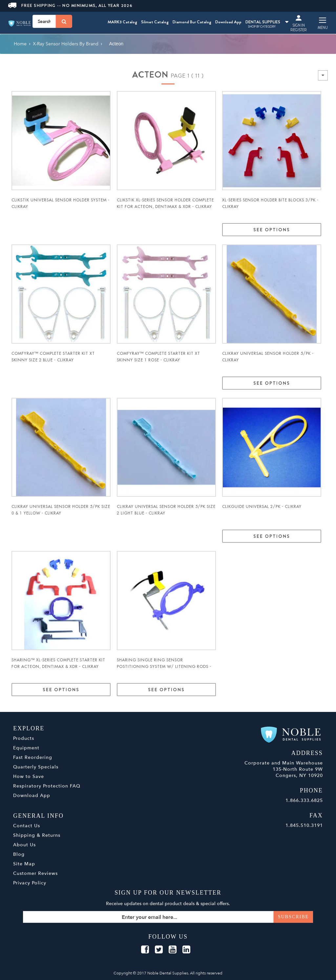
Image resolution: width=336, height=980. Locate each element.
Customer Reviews (35, 873)
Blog (19, 854)
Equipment (26, 748)
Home (20, 44)
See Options (272, 230)
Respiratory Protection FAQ (47, 786)
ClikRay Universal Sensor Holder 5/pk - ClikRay (268, 357)
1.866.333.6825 (304, 800)
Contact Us (27, 826)
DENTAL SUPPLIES (267, 22)
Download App (228, 22)
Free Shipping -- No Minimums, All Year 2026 (70, 5)
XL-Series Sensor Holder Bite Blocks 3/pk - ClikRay (270, 203)
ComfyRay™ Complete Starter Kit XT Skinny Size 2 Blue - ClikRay (53, 357)
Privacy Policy (30, 883)
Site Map (24, 864)
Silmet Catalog (155, 22)
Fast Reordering (33, 757)
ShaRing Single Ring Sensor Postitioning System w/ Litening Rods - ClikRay (164, 667)
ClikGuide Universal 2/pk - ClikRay (262, 507)
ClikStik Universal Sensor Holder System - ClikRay (61, 203)
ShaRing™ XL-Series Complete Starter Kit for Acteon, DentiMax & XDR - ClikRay (58, 663)
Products (24, 738)
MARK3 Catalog (122, 22)
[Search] (64, 21)
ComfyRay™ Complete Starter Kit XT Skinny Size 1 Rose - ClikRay (158, 357)
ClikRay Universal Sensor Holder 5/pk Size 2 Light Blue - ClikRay (166, 510)
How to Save (29, 776)
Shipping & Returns (37, 835)
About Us (24, 845)
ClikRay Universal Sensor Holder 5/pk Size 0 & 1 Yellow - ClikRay (61, 510)
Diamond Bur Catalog (192, 22)
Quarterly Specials (36, 767)
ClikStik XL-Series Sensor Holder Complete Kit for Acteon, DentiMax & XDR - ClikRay (165, 203)
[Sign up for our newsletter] (168, 917)
